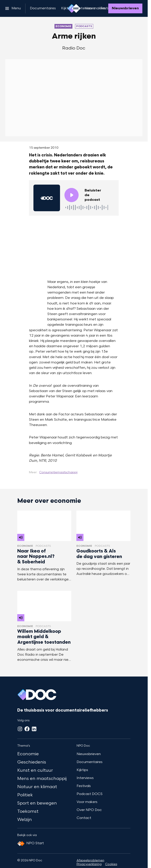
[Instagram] (20, 729)
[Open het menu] (13, 8)
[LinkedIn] (34, 729)
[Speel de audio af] (72, 195)
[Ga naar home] (74, 8)
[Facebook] (27, 729)
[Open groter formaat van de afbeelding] (74, 247)
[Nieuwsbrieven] (125, 8)
